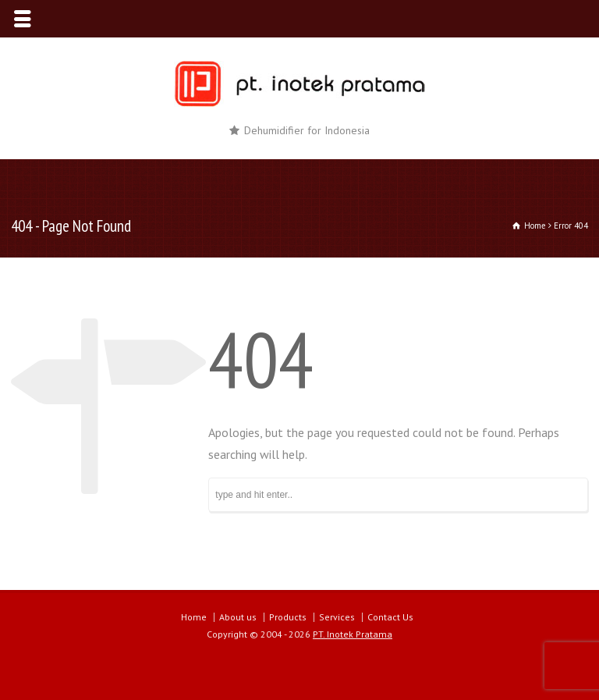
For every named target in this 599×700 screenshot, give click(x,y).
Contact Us (390, 617)
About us (238, 617)
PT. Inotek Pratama (353, 634)
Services (337, 617)
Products (288, 617)
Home (194, 617)
